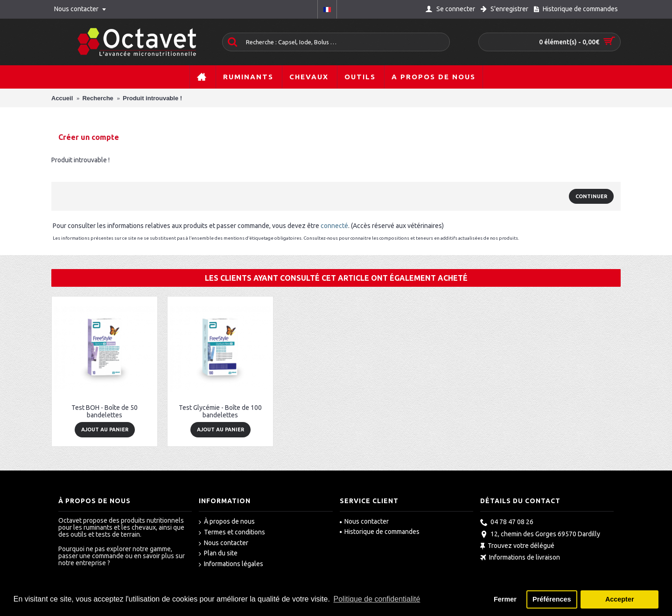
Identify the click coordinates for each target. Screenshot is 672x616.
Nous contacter (224, 543)
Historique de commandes (380, 532)
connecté (334, 226)
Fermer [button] (505, 599)
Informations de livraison (520, 558)
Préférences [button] (552, 599)
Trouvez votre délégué (517, 546)
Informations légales (231, 564)
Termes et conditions (232, 533)
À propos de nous (227, 522)
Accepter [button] (620, 599)
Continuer (591, 196)
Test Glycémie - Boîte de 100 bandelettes (220, 411)
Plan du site (218, 554)
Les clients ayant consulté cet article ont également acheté (336, 278)
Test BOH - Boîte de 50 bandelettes (105, 411)
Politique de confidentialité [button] (377, 599)
